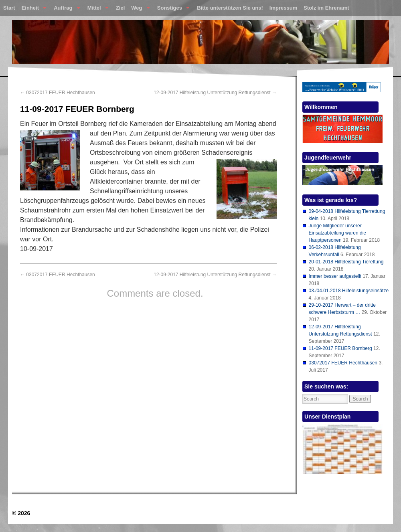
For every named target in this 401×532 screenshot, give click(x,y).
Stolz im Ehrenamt (326, 8)
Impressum (283, 8)
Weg (139, 10)
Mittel (96, 10)
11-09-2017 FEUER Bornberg (340, 348)
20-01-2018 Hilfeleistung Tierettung (346, 262)
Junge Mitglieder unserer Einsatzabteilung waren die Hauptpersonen (337, 233)
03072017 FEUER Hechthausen (58, 93)
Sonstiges (172, 10)
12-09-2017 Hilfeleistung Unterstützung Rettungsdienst (215, 93)
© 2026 (21, 513)
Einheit (33, 10)
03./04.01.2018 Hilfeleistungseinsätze (349, 291)
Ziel (120, 8)
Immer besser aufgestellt (335, 276)
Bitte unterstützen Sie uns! (230, 8)
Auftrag (65, 10)
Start (9, 8)
